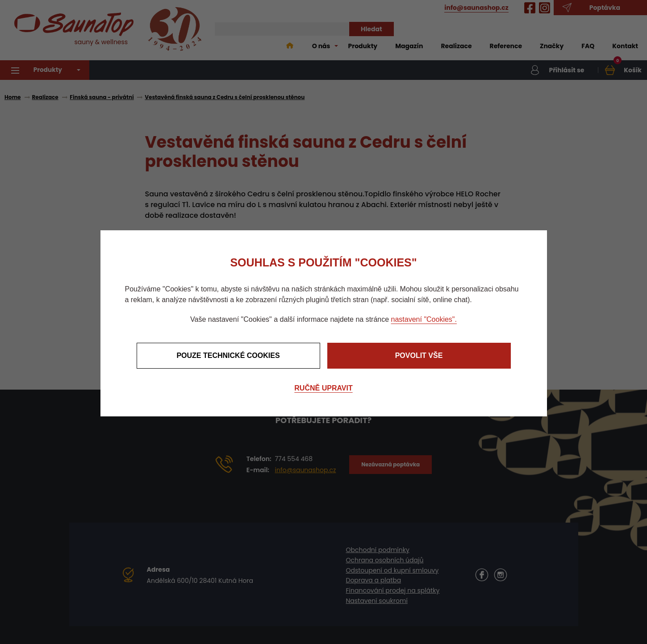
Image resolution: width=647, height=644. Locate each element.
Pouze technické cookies (228, 355)
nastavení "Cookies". (424, 319)
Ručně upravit (323, 388)
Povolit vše (419, 355)
